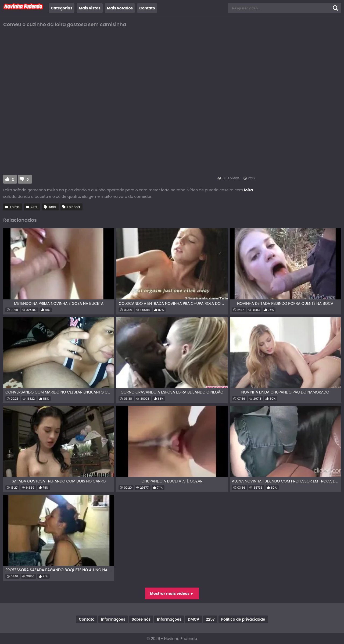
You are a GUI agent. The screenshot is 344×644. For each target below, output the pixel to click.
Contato (147, 8)
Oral (34, 207)
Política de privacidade (243, 619)
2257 (210, 619)
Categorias (62, 8)
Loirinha (74, 207)
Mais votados (120, 8)
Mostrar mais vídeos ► (172, 593)
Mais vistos (89, 8)
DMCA (194, 619)
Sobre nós (141, 619)
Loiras (15, 207)
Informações (113, 619)
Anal (53, 207)
